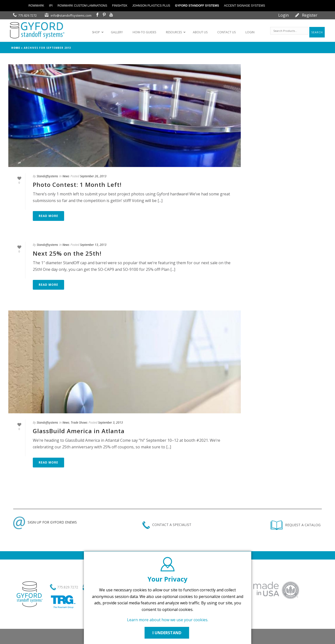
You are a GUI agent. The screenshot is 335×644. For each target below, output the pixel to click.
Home (16, 48)
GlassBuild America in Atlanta (79, 431)
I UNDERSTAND (168, 633)
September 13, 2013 (93, 245)
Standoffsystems (47, 176)
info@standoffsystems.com (71, 15)
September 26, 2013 (93, 176)
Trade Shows (79, 423)
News (66, 176)
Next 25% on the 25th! (67, 253)
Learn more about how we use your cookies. (168, 620)
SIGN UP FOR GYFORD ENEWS (45, 522)
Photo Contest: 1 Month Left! (77, 185)
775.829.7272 (27, 15)
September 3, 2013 (110, 423)
